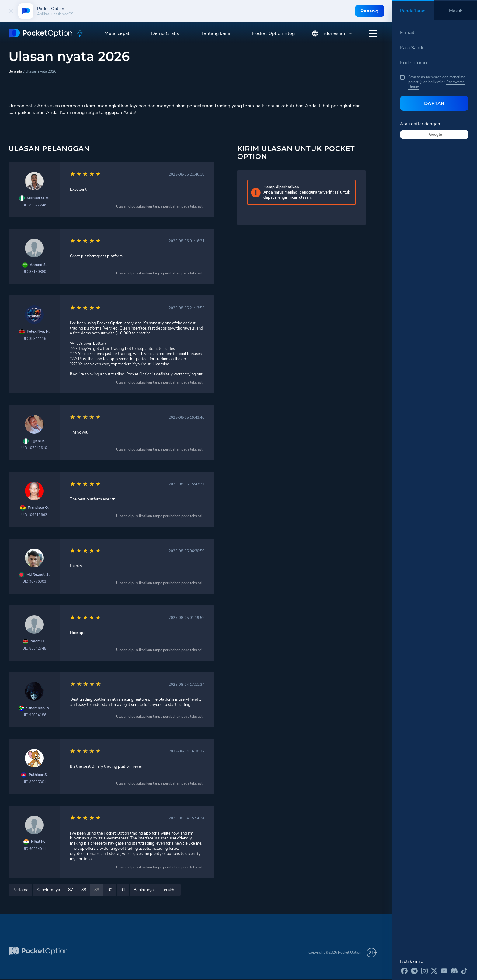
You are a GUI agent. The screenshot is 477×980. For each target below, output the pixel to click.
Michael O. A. (38, 198)
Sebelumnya (48, 890)
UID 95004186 (34, 715)
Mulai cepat (117, 33)
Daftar (434, 103)
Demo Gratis (165, 33)
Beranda (15, 71)
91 (123, 890)
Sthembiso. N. (38, 708)
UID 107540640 (34, 448)
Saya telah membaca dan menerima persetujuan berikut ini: (433, 82)
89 (97, 890)
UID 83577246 (34, 205)
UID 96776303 (34, 582)
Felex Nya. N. (38, 331)
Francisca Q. (38, 508)
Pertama (20, 890)
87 (71, 890)
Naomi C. (38, 641)
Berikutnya (144, 890)
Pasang (369, 11)
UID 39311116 (34, 339)
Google (435, 134)
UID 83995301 (34, 782)
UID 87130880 (34, 272)
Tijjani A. (38, 441)
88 (84, 890)
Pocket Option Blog (273, 33)
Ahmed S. (38, 265)
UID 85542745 (34, 649)
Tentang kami (216, 33)
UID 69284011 (34, 849)
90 (110, 890)
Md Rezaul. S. (38, 575)
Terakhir (169, 890)
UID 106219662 (34, 515)
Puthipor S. (38, 775)
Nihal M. (38, 842)
